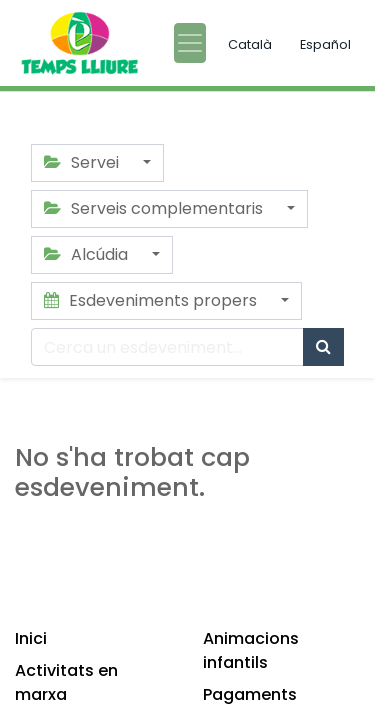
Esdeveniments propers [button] (152, 300)
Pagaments (250, 694)
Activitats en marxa (66, 682)
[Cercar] (323, 347)
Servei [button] (83, 162)
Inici (31, 638)
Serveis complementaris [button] (155, 208)
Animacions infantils (251, 650)
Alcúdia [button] (88, 254)
